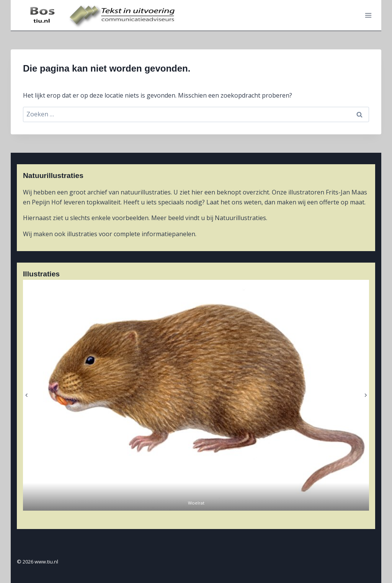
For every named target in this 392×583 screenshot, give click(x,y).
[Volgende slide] (365, 395)
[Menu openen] (368, 15)
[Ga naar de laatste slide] (27, 395)
